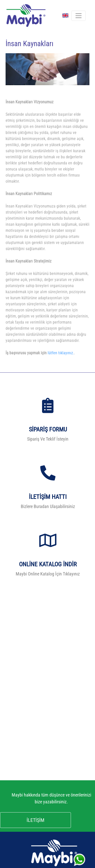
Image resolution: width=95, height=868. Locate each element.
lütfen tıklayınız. (61, 359)
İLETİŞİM (35, 820)
